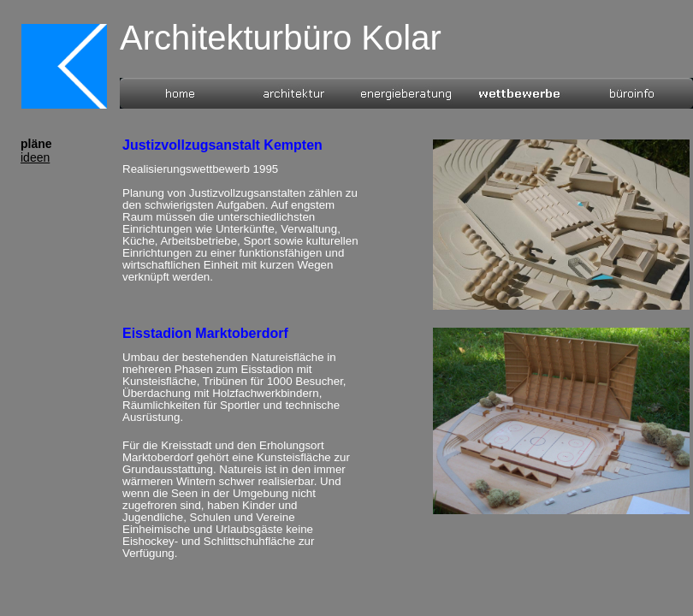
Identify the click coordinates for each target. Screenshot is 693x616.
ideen (35, 157)
